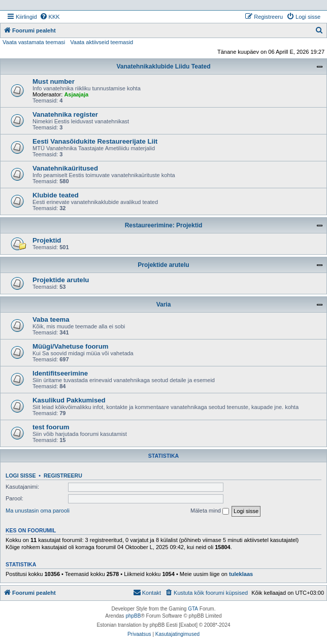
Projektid (47, 240)
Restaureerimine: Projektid (164, 225)
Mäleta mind (210, 511)
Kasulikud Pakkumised (69, 400)
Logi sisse (21, 476)
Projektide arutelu (163, 265)
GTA (193, 609)
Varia (164, 304)
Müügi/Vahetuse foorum (70, 346)
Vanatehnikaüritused (65, 168)
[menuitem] (50, 17)
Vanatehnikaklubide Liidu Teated (163, 66)
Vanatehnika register (65, 114)
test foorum (51, 427)
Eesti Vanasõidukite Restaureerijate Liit (95, 141)
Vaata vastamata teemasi (34, 42)
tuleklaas (241, 574)
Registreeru (63, 476)
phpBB (133, 616)
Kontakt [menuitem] (147, 592)
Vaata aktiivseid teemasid (102, 42)
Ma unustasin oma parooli (38, 511)
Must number (54, 81)
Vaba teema (51, 319)
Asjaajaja (76, 94)
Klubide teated (56, 195)
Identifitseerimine (60, 373)
